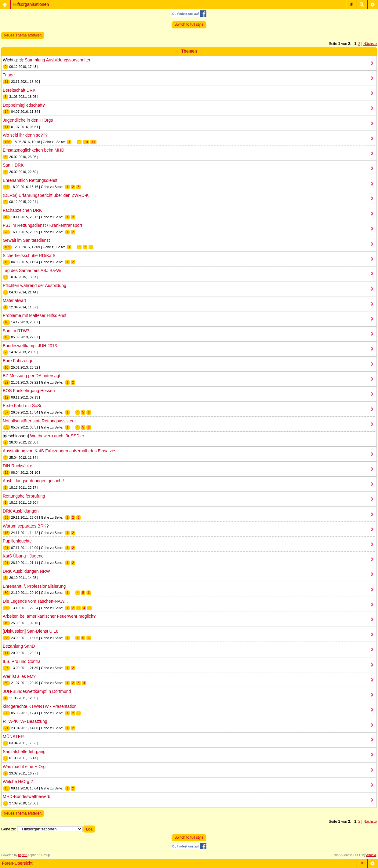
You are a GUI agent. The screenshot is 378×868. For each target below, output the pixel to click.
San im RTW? (16, 331)
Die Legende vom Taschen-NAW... (35, 601)
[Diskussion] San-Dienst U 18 (31, 631)
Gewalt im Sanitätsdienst (26, 240)
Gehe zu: (9, 829)
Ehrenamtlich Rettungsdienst (30, 180)
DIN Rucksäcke (17, 466)
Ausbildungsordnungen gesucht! (33, 481)
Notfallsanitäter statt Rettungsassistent (39, 421)
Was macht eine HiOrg (24, 767)
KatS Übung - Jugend (23, 556)
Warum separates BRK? (26, 526)
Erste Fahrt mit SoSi (22, 406)
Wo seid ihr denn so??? (25, 135)
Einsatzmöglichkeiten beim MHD (34, 150)
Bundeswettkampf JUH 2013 (30, 346)
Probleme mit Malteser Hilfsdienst (35, 315)
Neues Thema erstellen (23, 35)
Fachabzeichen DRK (22, 210)
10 (86, 142)
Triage (9, 75)
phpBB (23, 855)
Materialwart (14, 300)
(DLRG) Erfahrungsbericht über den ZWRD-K (46, 195)
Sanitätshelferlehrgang (24, 752)
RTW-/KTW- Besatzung (25, 721)
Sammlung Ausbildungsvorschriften (58, 60)
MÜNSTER (13, 737)
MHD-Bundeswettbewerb (27, 796)
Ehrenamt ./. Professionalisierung (34, 586)
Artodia (371, 855)
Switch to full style (189, 24)
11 (93, 142)
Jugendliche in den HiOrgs (28, 120)
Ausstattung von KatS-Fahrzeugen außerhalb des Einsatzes (60, 451)
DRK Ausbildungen (21, 511)
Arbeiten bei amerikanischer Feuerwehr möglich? (49, 616)
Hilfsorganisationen (31, 4)
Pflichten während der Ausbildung (35, 285)
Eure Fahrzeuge (18, 361)
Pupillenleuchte (17, 541)
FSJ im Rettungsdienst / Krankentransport (42, 225)
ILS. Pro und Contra (22, 661)
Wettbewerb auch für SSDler (57, 436)
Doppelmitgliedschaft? (24, 105)
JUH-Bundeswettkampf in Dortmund (37, 691)
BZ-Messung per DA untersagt (31, 376)
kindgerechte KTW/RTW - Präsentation (40, 706)
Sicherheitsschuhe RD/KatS (29, 256)
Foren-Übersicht (17, 863)
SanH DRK (13, 165)
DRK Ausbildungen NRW (26, 571)
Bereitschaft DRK (19, 90)
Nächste (370, 44)
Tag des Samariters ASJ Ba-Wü (33, 270)
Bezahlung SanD (19, 646)
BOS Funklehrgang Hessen (29, 391)
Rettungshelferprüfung (24, 496)
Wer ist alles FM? (19, 676)
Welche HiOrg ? (18, 782)
